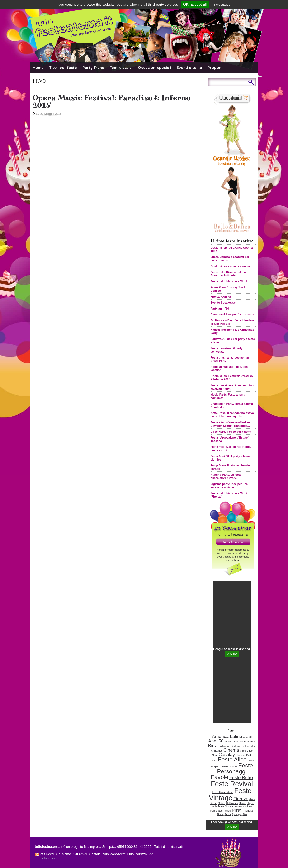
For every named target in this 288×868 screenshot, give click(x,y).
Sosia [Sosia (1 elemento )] (228, 814)
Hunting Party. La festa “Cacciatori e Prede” (226, 476)
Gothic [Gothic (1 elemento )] (213, 803)
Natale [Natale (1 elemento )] (238, 806)
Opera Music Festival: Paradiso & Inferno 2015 (111, 102)
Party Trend (93, 68)
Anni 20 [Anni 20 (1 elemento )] (247, 737)
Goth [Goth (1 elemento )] (252, 799)
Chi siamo (63, 854)
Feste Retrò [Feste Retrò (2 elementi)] (241, 778)
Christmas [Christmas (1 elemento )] (217, 751)
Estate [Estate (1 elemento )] (213, 761)
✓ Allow (232, 654)
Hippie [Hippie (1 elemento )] (250, 803)
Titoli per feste (63, 68)
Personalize (222, 5)
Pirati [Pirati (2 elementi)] (237, 810)
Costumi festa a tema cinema (230, 266)
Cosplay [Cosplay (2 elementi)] (227, 754)
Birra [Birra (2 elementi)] (213, 745)
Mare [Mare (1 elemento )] (221, 806)
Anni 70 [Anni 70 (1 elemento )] (238, 742)
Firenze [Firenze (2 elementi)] (241, 799)
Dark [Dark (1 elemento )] (249, 755)
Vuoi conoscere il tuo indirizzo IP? (128, 854)
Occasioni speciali (155, 68)
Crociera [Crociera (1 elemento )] (241, 755)
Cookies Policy (48, 858)
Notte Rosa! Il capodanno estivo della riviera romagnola (232, 415)
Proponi (215, 68)
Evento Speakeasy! (224, 303)
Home (38, 68)
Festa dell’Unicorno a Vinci (229, 281)
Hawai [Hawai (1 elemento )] (242, 803)
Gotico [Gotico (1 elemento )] (222, 803)
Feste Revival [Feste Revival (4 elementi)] (232, 784)
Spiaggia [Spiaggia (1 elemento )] (237, 814)
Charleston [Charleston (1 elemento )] (250, 746)
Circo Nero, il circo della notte (231, 432)
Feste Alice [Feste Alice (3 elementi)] (232, 759)
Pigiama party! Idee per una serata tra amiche (229, 486)
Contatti (95, 854)
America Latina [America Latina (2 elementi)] (227, 736)
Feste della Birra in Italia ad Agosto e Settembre (229, 274)
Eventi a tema (189, 68)
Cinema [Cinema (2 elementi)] (231, 750)
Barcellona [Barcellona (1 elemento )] (250, 742)
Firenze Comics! (222, 297)
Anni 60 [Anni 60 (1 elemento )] (229, 742)
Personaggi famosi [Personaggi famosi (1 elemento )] (221, 811)
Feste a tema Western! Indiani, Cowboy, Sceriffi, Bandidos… (231, 424)
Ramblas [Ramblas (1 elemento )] (248, 811)
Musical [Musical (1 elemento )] (229, 806)
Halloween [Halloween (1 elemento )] (232, 803)
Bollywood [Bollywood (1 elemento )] (224, 746)
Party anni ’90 (220, 309)
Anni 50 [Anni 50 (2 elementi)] (216, 741)
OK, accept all (195, 4)
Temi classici (121, 68)
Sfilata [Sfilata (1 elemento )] (220, 814)
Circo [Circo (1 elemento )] (243, 751)
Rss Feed (47, 854)
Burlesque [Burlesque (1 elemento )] (237, 746)
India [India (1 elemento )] (215, 806)
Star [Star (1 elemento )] (245, 814)
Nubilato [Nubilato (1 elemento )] (247, 806)
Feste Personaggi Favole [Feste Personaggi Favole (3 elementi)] (232, 771)
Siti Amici (80, 854)
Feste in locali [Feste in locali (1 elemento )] (230, 766)
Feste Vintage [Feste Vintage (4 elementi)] (230, 794)
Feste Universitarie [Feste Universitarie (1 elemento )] (223, 792)
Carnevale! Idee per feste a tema (232, 315)
